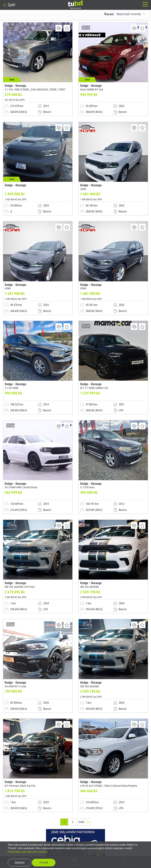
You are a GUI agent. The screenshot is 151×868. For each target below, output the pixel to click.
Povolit (44, 862)
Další (84, 832)
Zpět (9, 5)
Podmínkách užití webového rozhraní (27, 852)
